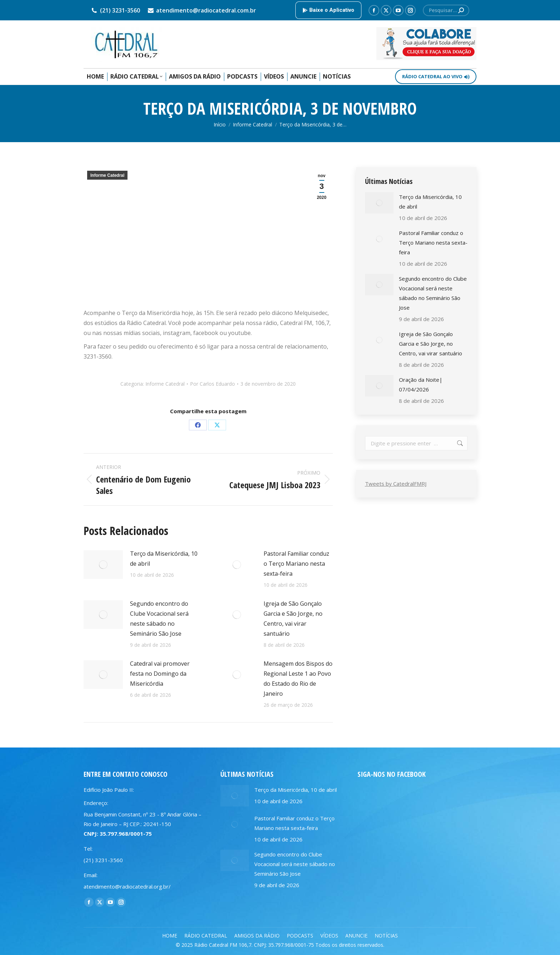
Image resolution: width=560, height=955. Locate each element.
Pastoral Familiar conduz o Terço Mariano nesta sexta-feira (296, 564)
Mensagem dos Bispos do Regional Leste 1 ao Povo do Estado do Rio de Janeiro (298, 679)
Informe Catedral (107, 175)
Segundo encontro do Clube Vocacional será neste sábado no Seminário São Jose (159, 619)
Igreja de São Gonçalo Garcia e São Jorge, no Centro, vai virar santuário (293, 619)
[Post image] (103, 565)
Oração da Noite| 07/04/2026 (421, 384)
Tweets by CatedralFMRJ (396, 484)
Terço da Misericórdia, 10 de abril (164, 559)
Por (212, 384)
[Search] (446, 10)
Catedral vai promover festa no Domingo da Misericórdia (160, 674)
